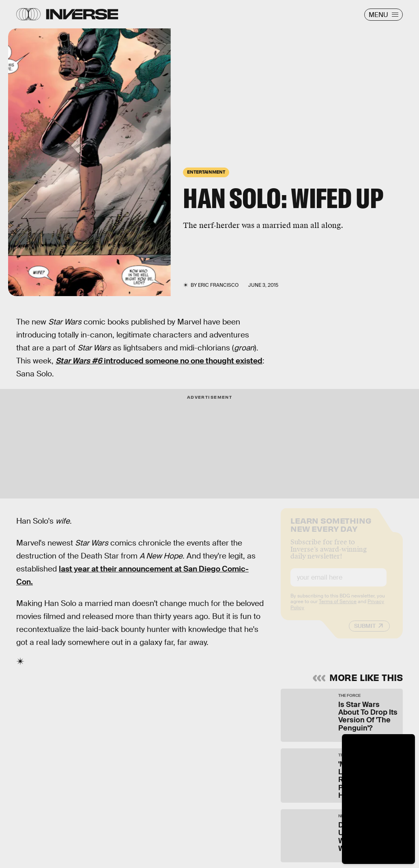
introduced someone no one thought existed (159, 361)
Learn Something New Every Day (331, 530)
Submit (365, 632)
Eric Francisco (218, 285)
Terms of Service (338, 608)
